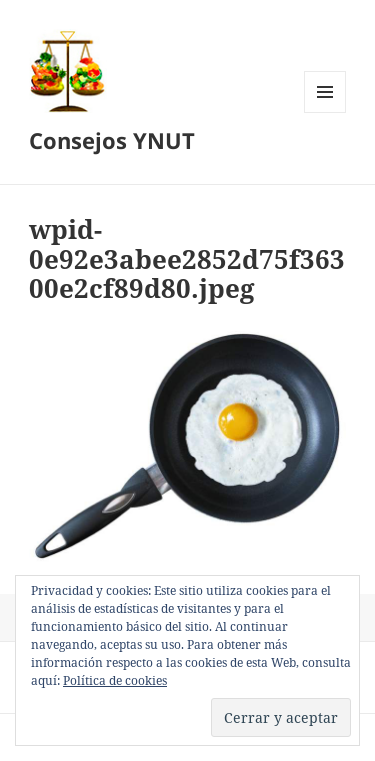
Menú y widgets (325, 112)
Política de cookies (115, 680)
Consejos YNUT (112, 140)
